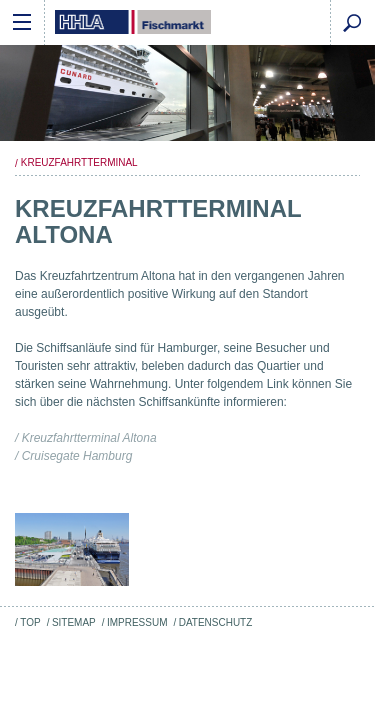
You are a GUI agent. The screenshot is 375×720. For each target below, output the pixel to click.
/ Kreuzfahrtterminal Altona (86, 438)
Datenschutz (216, 622)
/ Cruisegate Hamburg (73, 456)
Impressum (137, 622)
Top (30, 622)
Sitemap (74, 622)
